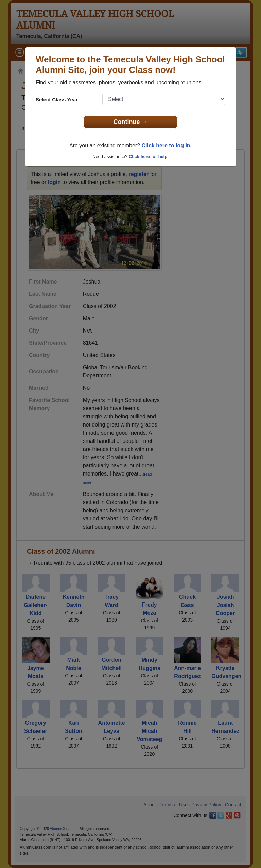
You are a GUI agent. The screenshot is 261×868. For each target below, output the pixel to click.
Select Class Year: (58, 100)
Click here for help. (149, 156)
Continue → (131, 122)
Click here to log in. (167, 146)
